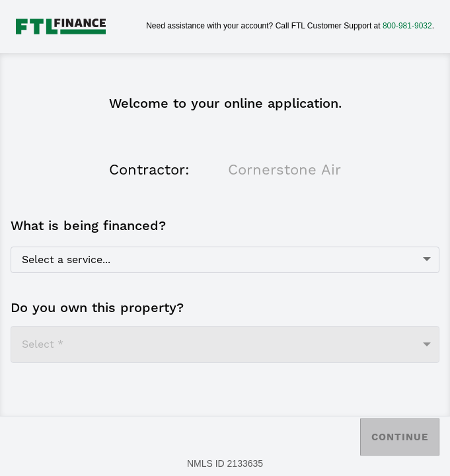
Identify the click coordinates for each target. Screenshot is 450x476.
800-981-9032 (407, 26)
